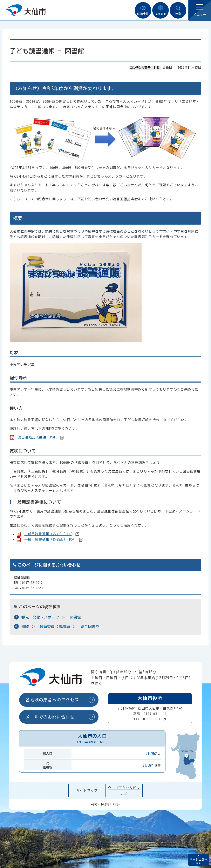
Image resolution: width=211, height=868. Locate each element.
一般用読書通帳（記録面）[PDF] (50, 539)
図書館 (76, 617)
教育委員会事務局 (55, 627)
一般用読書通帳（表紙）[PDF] (49, 534)
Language (161, 10)
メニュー (200, 10)
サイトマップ (87, 790)
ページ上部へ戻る (199, 861)
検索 (178, 10)
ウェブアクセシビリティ (124, 790)
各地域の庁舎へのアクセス (52, 700)
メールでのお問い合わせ (50, 717)
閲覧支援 (143, 10)
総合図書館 (90, 627)
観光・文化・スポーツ (40, 617)
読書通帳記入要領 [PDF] (38, 437)
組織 (25, 627)
